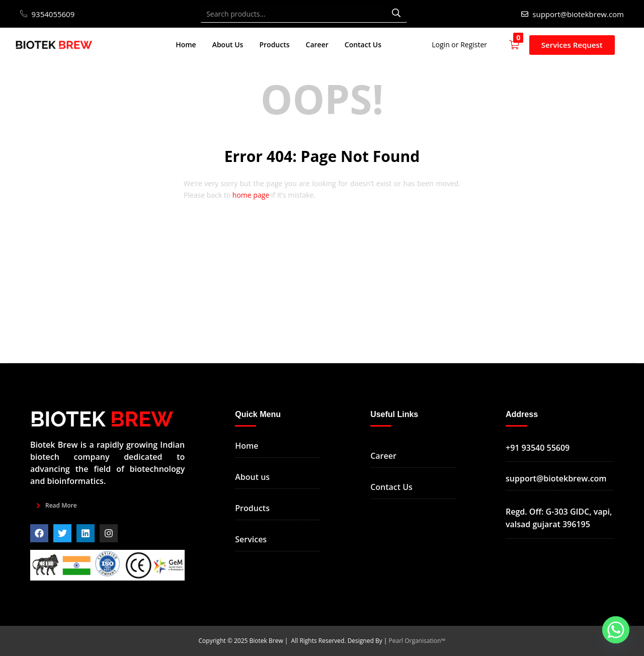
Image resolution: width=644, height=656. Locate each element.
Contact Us (363, 45)
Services (251, 539)
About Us (228, 45)
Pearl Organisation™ (417, 641)
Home (186, 45)
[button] (519, 45)
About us (252, 477)
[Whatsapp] (616, 630)
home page (251, 195)
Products (274, 45)
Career (317, 45)
